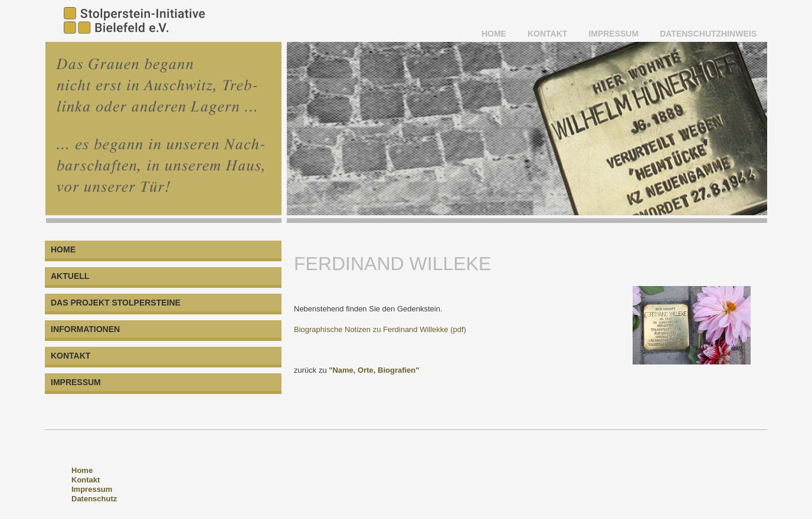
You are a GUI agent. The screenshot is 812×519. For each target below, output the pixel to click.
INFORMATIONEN (85, 329)
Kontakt (86, 480)
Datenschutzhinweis (708, 34)
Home (82, 470)
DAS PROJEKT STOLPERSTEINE (116, 303)
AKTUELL (70, 276)
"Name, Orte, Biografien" (374, 370)
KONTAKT (547, 34)
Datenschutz (94, 499)
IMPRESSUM (613, 34)
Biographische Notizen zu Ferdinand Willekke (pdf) (380, 329)
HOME (494, 34)
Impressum (92, 489)
